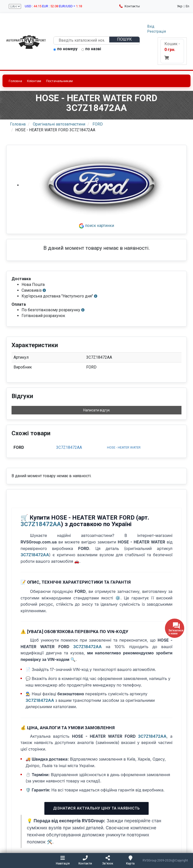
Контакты (130, 6)
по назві (91, 49)
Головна (15, 81)
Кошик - (172, 51)
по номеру (65, 49)
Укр (180, 6)
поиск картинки (96, 226)
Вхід (151, 26)
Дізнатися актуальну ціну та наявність (96, 808)
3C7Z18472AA (69, 447)
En (187, 6)
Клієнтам (34, 81)
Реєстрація (157, 31)
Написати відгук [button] (96, 410)
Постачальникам (59, 81)
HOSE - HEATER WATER (124, 447)
